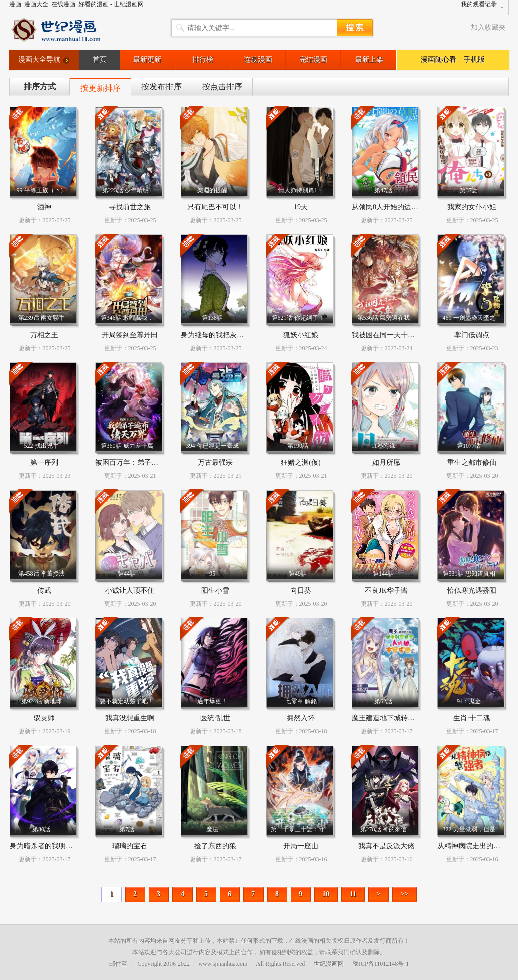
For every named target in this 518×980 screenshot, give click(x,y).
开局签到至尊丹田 (130, 335)
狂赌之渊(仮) (300, 463)
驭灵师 (44, 718)
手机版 (474, 60)
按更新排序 (101, 88)
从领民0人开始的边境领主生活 (399, 207)
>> (404, 894)
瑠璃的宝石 (130, 846)
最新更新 (147, 60)
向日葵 (301, 590)
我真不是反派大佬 (386, 846)
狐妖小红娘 (301, 335)
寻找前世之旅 (130, 207)
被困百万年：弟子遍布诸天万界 (144, 463)
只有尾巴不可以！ (215, 207)
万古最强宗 (215, 463)
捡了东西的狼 (215, 846)
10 (326, 894)
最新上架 (369, 60)
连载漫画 (258, 60)
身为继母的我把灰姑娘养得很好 (230, 335)
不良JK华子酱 (386, 590)
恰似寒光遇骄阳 (472, 590)
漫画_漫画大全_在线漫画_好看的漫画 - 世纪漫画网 (76, 4)
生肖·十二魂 (472, 718)
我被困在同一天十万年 (387, 335)
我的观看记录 (479, 4)
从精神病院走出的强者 (472, 846)
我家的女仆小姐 (472, 207)
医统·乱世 (215, 718)
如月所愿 (386, 463)
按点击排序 (222, 86)
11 (353, 894)
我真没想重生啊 (130, 718)
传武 (44, 590)
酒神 (44, 207)
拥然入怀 (301, 718)
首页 (100, 60)
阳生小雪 (215, 590)
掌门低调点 (472, 335)
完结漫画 (313, 60)
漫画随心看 (439, 60)
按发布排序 (161, 86)
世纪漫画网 (329, 964)
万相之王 (44, 335)
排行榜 (203, 60)
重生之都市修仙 (472, 463)
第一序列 (44, 463)
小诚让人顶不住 (130, 590)
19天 (301, 207)
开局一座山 (301, 846)
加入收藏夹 (488, 27)
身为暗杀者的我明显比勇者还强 (59, 846)
